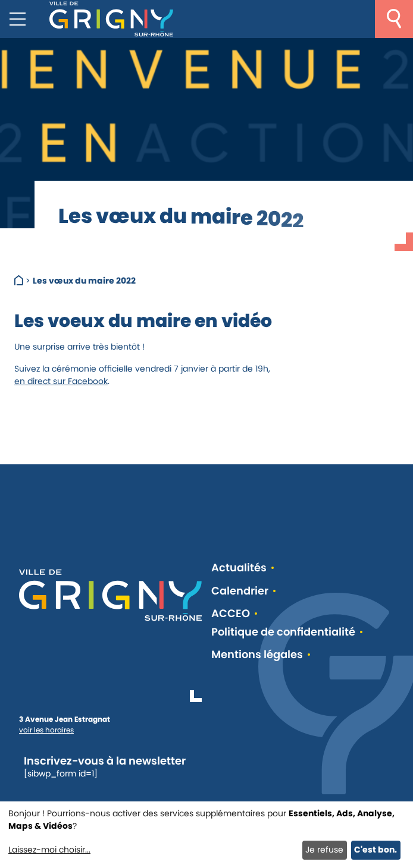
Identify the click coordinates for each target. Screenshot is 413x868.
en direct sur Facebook (61, 381)
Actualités (239, 568)
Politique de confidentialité (283, 632)
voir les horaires (46, 730)
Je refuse (324, 850)
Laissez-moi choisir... (49, 850)
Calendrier (240, 591)
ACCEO (231, 614)
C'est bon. (376, 850)
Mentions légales (257, 655)
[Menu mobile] (18, 19)
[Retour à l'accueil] (111, 19)
